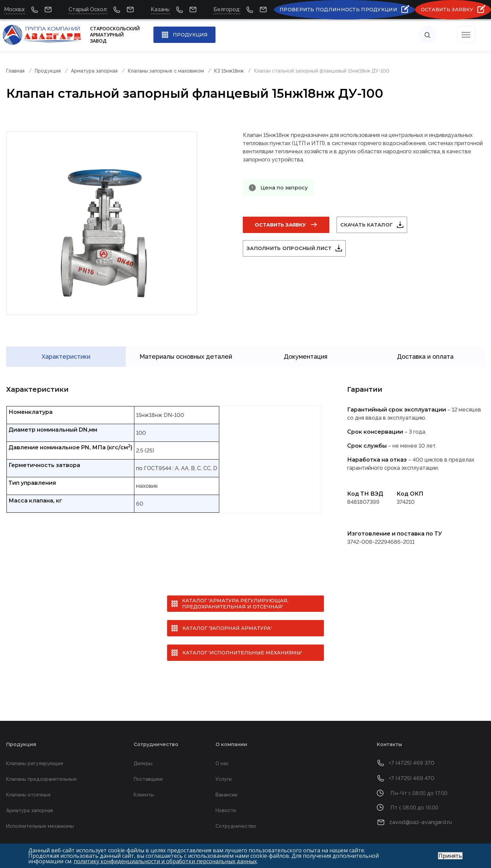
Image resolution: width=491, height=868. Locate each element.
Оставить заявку (280, 225)
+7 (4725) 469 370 (412, 753)
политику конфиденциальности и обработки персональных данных (165, 861)
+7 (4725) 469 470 (412, 769)
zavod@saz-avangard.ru (420, 813)
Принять (450, 856)
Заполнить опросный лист (297, 248)
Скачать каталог (375, 225)
